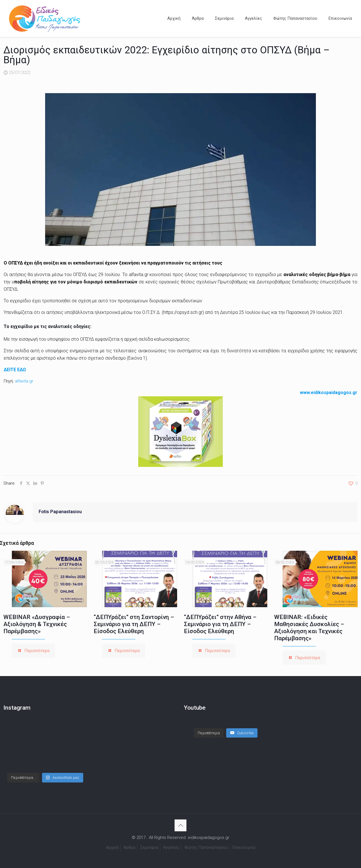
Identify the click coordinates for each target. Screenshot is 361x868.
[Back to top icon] (180, 825)
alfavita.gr (24, 381)
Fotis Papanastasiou (60, 512)
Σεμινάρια (149, 847)
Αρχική (112, 847)
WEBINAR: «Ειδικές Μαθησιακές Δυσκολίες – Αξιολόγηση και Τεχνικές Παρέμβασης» (309, 628)
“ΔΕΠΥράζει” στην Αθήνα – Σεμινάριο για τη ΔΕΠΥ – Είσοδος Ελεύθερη (220, 624)
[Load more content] (209, 733)
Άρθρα (129, 847)
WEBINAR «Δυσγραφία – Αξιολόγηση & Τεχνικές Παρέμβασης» (37, 624)
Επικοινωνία (244, 847)
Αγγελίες (171, 847)
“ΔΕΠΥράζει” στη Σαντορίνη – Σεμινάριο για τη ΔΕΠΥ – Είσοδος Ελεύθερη (134, 624)
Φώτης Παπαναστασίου (206, 847)
